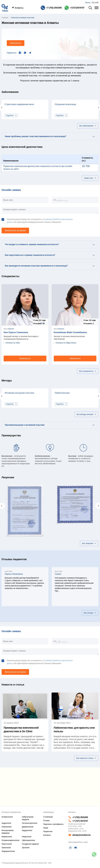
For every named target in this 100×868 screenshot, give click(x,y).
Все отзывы (90, 613)
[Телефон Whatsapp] (74, 8)
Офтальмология (28, 840)
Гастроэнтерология (29, 823)
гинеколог (11, 329)
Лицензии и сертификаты (53, 824)
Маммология (7, 837)
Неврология (27, 837)
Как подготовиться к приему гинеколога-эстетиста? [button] (30, 255)
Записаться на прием (15, 230)
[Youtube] (76, 848)
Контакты (47, 835)
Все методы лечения (86, 414)
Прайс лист (90, 178)
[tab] (50, 136)
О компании (48, 817)
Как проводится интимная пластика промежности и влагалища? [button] (36, 266)
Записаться (16, 43)
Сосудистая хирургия (30, 844)
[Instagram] (70, 848)
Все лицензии (89, 543)
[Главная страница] (5, 8)
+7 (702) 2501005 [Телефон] (78, 817)
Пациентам (48, 831)
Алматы (18, 8)
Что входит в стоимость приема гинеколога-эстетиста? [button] (32, 244)
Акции (46, 828)
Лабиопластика (62, 393)
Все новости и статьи (86, 758)
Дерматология (28, 827)
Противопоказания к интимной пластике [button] (25, 425)
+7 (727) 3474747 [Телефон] (78, 821)
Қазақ (88, 2)
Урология (26, 848)
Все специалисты (88, 371)
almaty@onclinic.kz (79, 835)
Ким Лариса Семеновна (16, 332)
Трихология (6, 848)
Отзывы (46, 820)
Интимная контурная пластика (19, 393)
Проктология (7, 844)
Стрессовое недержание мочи (19, 104)
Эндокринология (8, 851)
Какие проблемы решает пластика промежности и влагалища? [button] (35, 136)
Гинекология (7, 827)
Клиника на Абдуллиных (66, 343)
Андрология (6, 823)
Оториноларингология (10, 840)
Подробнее (11, 115)
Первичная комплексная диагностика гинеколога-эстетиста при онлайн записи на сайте (38, 168)
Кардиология (27, 830)
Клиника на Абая (13, 343)
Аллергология (7, 817)
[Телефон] (51, 8)
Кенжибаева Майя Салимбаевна (70, 332)
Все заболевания (88, 126)
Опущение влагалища (65, 104)
